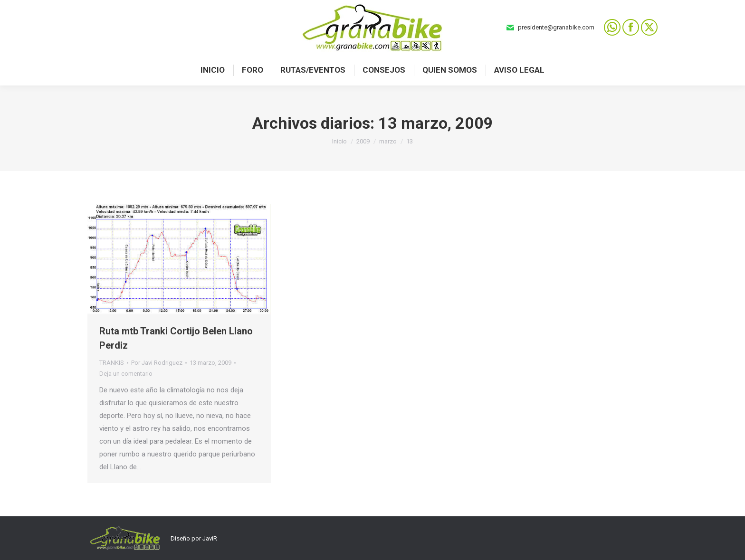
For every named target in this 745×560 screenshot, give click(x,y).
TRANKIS (112, 363)
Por (157, 363)
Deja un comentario (126, 374)
